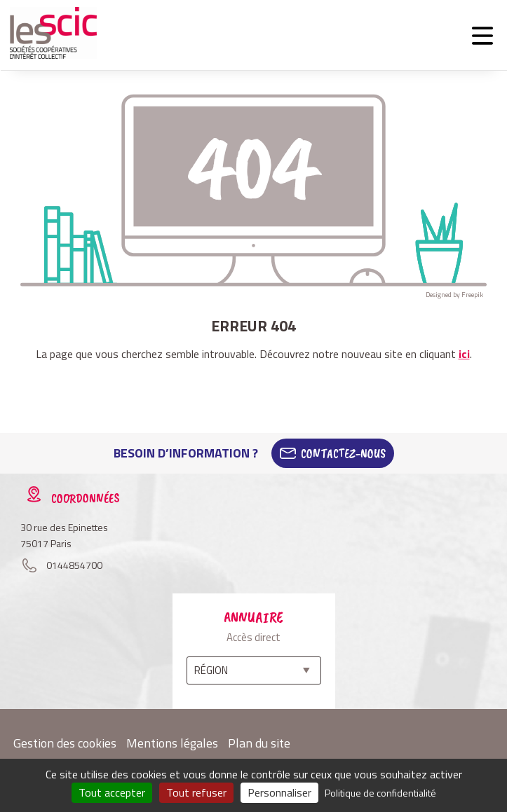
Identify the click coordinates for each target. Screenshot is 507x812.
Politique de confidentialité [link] (380, 793)
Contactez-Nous (343, 453)
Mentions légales (172, 743)
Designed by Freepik (454, 295)
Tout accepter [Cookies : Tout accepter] (112, 792)
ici (464, 354)
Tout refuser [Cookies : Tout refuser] (196, 792)
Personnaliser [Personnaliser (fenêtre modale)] (279, 792)
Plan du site (259, 743)
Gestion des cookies (65, 743)
